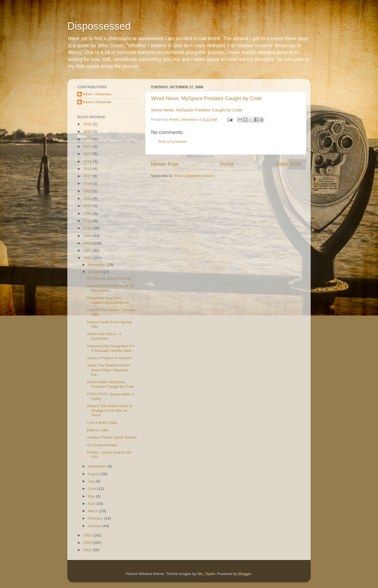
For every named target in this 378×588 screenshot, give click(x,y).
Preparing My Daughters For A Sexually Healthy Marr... (111, 348)
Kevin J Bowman (97, 94)
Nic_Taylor (206, 574)
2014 (88, 198)
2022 (88, 139)
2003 (88, 550)
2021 (88, 146)
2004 (88, 543)
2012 (88, 213)
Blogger (245, 574)
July (92, 481)
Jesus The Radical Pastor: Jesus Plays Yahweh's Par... (109, 370)
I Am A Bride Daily (102, 423)
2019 (88, 161)
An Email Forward (102, 445)
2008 (88, 243)
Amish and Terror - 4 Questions (104, 336)
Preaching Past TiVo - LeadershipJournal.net (108, 300)
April (92, 504)
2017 (88, 176)
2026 (88, 124)
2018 (88, 169)
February (96, 518)
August (94, 474)
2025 (88, 131)
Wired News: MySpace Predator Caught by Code (206, 98)
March (94, 511)
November (97, 265)
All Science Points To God (109, 278)
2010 (88, 228)
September (98, 466)
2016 (88, 183)
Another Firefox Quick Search (112, 437)
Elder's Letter (98, 430)
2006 (88, 258)
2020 (88, 154)
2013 (88, 206)
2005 (88, 535)
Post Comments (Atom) (194, 176)
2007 (88, 250)
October (95, 272)
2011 (88, 221)
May (92, 496)
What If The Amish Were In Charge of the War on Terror (110, 411)
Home (227, 164)
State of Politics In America (110, 358)
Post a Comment (172, 142)
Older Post (288, 164)
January (95, 526)
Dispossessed (99, 26)
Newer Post (165, 164)
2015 (88, 191)
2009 (88, 236)
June (92, 489)
